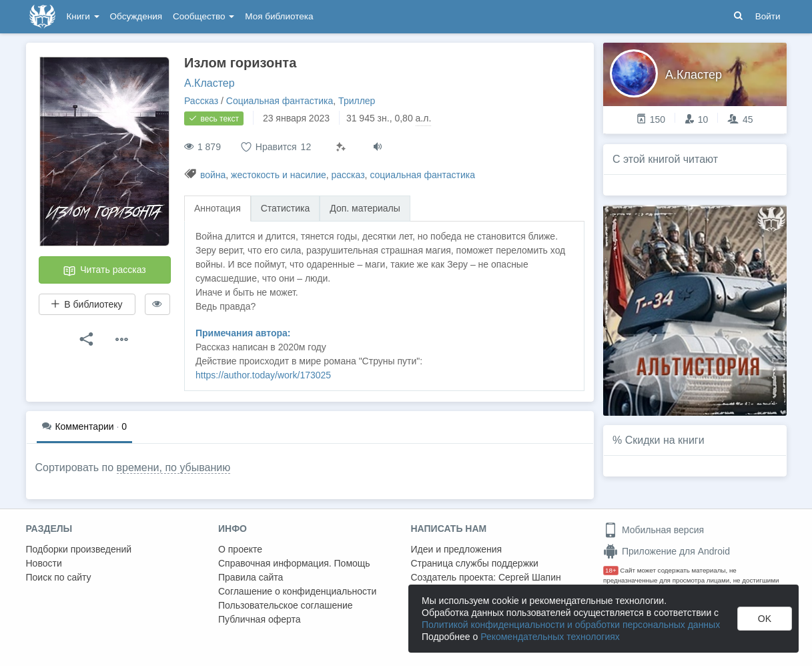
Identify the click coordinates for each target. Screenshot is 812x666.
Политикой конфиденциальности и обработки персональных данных (571, 625)
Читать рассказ (104, 271)
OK (765, 619)
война (213, 175)
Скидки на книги (665, 440)
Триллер (357, 101)
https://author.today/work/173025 (263, 375)
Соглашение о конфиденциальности (297, 591)
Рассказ (201, 101)
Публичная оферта (260, 619)
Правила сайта (251, 577)
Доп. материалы (365, 208)
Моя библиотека (279, 16)
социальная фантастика (422, 175)
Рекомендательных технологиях (550, 637)
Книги (83, 16)
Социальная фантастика (280, 101)
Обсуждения (136, 16)
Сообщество (204, 16)
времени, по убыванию (174, 467)
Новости (44, 563)
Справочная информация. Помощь (294, 563)
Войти (768, 16)
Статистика (286, 208)
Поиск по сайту (59, 577)
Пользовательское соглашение (286, 605)
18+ (611, 570)
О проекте (240, 549)
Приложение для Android (667, 551)
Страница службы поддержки (475, 563)
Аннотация (218, 208)
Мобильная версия (654, 530)
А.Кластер (210, 83)
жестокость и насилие (279, 175)
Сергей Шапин (530, 577)
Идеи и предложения (457, 549)
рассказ (348, 175)
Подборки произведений (79, 549)
